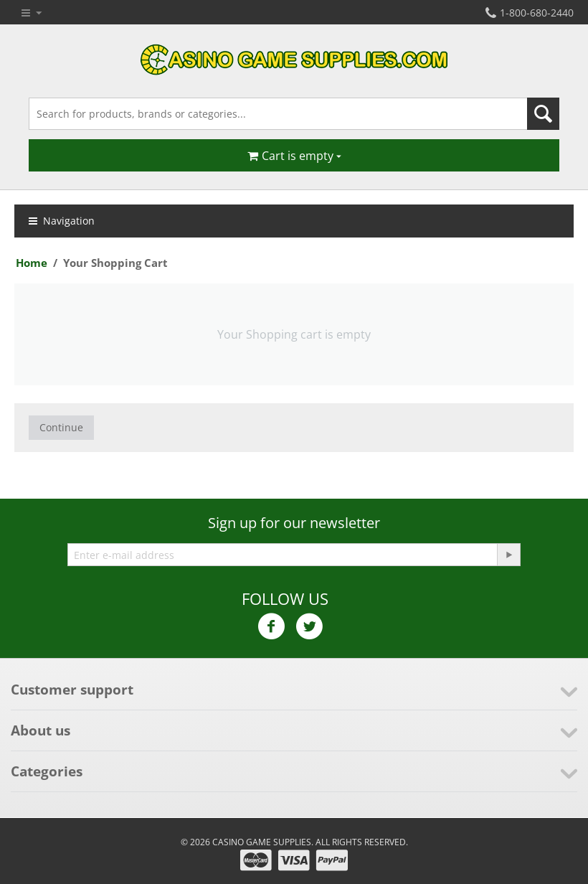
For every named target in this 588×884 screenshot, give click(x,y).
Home (32, 263)
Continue (61, 427)
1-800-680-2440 (530, 13)
